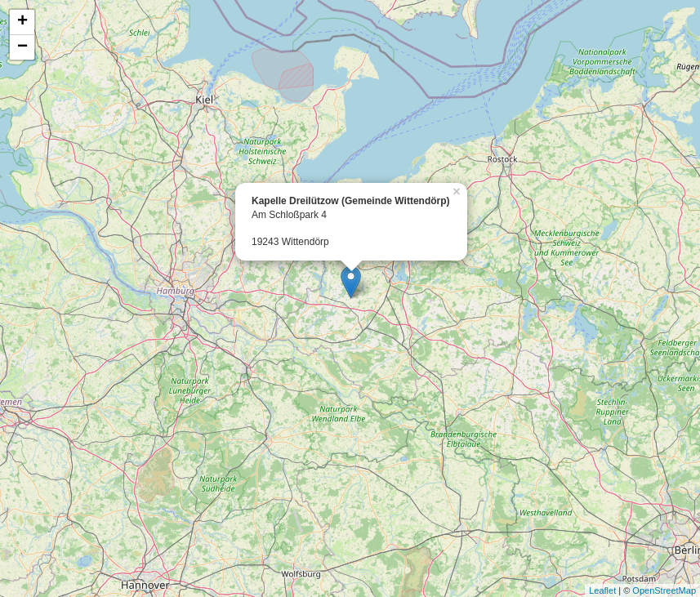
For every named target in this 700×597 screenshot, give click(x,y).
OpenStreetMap (664, 590)
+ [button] (22, 22)
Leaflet (602, 590)
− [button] (22, 47)
